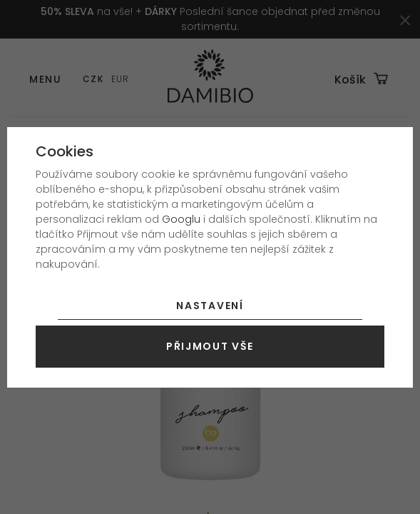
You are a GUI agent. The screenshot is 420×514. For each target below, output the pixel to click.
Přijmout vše (210, 346)
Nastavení (210, 306)
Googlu (181, 219)
